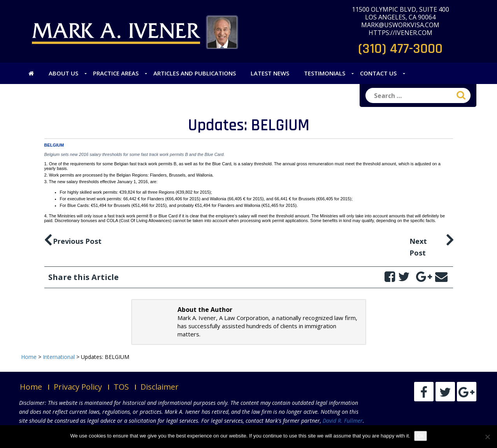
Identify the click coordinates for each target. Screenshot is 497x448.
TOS (121, 387)
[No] (487, 437)
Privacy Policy (78, 387)
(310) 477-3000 (400, 49)
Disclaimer (160, 387)
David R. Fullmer (343, 421)
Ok (421, 436)
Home (31, 387)
